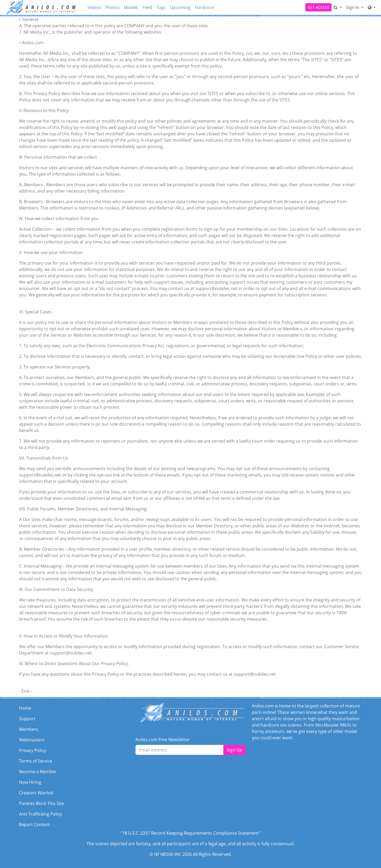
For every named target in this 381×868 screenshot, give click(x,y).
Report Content (35, 825)
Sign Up (234, 750)
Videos (94, 7)
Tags (161, 7)
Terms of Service (36, 761)
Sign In (353, 7)
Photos (112, 7)
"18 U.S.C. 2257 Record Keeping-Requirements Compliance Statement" (190, 833)
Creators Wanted (36, 793)
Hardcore (204, 7)
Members (29, 729)
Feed (147, 7)
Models (131, 7)
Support (27, 719)
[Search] (338, 7)
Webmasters (32, 740)
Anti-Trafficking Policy (40, 814)
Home (25, 708)
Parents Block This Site (42, 803)
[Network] (372, 7)
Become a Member (38, 772)
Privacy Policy (33, 750)
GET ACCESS (318, 7)
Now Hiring (30, 782)
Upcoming (180, 7)
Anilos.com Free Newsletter (163, 740)
